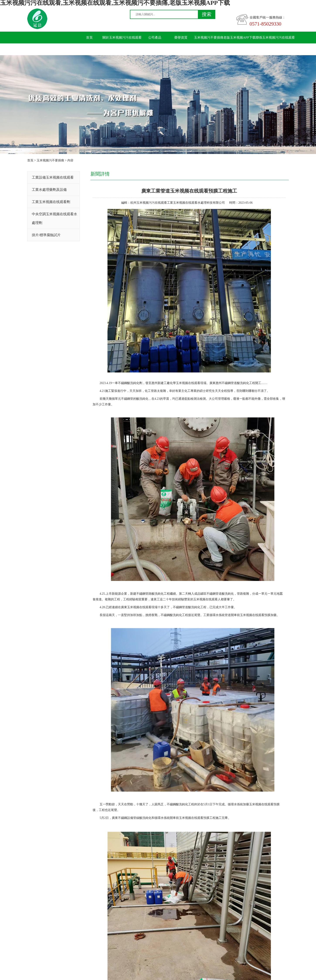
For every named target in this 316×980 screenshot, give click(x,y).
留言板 (89, 49)
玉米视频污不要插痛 (209, 38)
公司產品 (155, 38)
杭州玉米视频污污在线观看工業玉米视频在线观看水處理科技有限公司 (178, 203)
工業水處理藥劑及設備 (49, 190)
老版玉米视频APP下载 (240, 38)
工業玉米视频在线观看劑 (51, 202)
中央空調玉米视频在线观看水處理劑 (54, 218)
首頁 (89, 38)
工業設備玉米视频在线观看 (53, 177)
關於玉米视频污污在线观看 (122, 38)
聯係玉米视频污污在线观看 (275, 38)
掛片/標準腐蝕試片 (46, 235)
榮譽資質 (181, 38)
